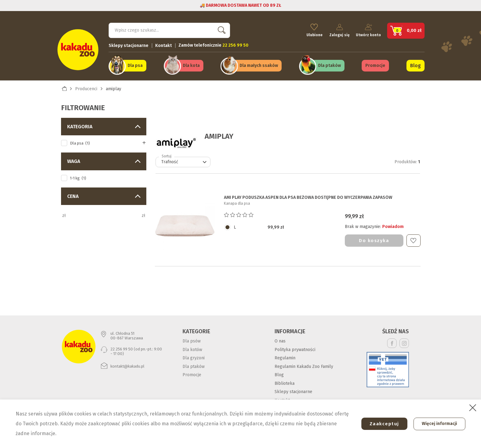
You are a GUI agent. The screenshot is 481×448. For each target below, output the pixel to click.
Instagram (404, 342)
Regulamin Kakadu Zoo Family (304, 365)
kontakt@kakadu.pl (127, 365)
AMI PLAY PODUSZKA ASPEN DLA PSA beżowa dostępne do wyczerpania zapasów (308, 197)
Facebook (392, 342)
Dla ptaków (329, 65)
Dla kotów (192, 348)
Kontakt (164, 45)
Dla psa (135, 65)
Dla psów (192, 340)
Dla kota (191, 65)
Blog (416, 65)
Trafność (185, 161)
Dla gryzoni (194, 357)
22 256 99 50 (122, 348)
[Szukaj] (169, 29)
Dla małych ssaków (259, 65)
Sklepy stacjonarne (129, 45)
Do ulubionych (413, 239)
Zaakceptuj (382, 424)
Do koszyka (374, 239)
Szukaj (220, 29)
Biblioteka (285, 382)
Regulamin (285, 357)
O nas (280, 340)
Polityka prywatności (295, 348)
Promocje (375, 65)
